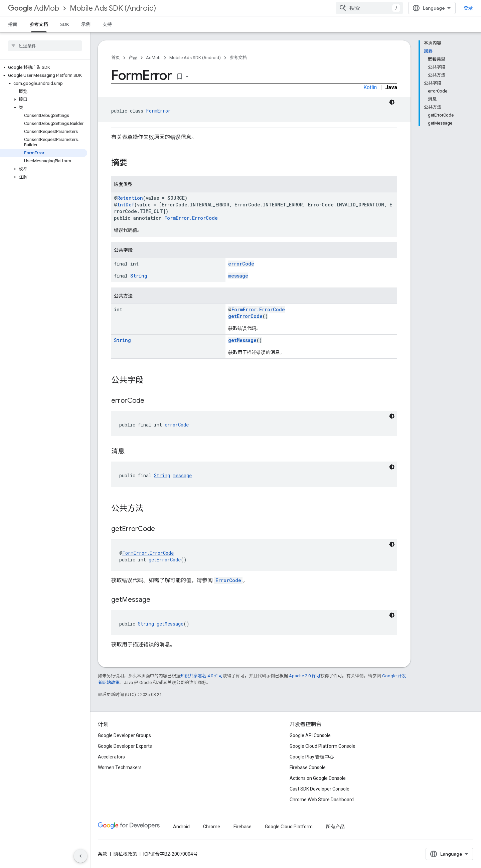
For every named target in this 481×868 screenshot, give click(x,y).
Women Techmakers (120, 767)
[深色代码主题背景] (392, 102)
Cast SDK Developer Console (319, 789)
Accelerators (111, 757)
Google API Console (310, 735)
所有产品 (335, 827)
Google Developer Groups (124, 735)
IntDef (126, 205)
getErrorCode (245, 316)
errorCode (241, 264)
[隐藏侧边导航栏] (81, 856)
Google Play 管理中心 (312, 757)
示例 (86, 24)
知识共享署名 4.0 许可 (202, 676)
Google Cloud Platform (289, 827)
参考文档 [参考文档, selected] (39, 24)
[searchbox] (45, 46)
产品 (133, 58)
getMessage (242, 340)
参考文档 (238, 58)
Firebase (243, 827)
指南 (13, 24)
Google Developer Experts (125, 746)
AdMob (34, 8)
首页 (116, 58)
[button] (44, 67)
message (238, 276)
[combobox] (369, 8)
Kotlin (370, 87)
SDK (65, 24)
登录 (468, 8)
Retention (130, 198)
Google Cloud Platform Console (323, 746)
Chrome (212, 827)
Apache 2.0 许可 (305, 676)
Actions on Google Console (318, 778)
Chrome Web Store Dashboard (322, 800)
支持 (107, 24)
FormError (158, 111)
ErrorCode (228, 580)
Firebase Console (308, 767)
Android (181, 827)
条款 (103, 854)
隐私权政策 (125, 854)
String (139, 276)
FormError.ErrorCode (191, 218)
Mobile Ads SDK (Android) (113, 8)
